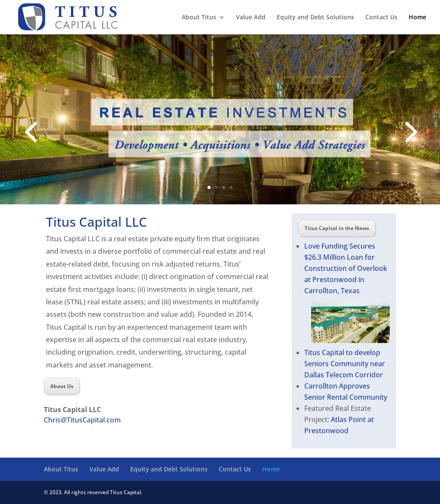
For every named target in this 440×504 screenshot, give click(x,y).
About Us (62, 386)
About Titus (199, 18)
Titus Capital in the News (337, 228)
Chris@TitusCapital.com (82, 420)
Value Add (251, 18)
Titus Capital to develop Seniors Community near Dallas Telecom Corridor (345, 364)
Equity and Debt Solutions (315, 18)
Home (417, 18)
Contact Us (381, 18)
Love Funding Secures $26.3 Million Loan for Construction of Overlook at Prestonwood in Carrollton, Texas (346, 268)
